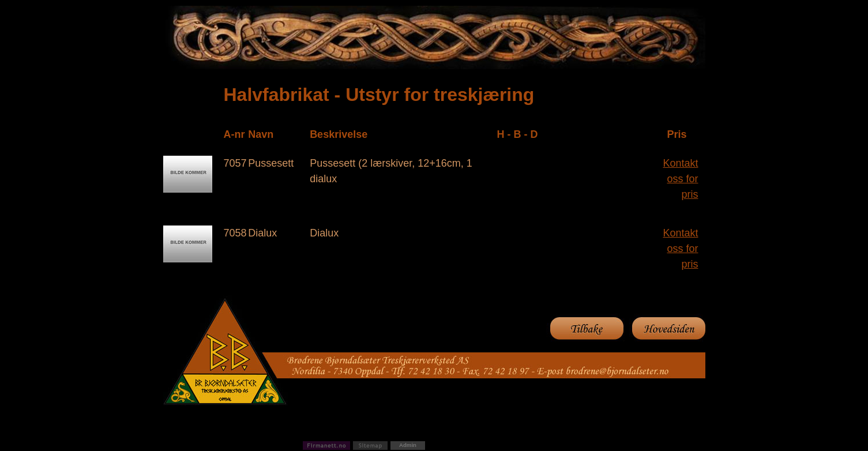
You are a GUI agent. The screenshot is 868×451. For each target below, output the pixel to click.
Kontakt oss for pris (680, 179)
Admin (408, 445)
